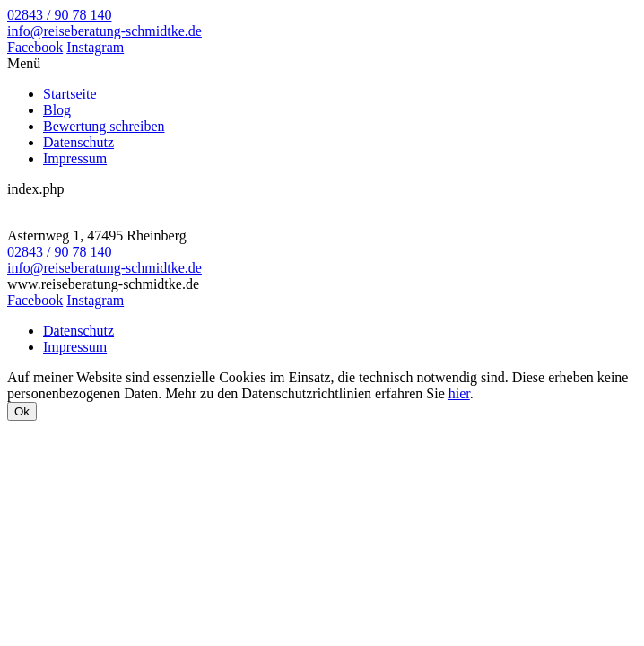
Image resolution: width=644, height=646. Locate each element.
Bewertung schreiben (104, 126)
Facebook (35, 47)
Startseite (70, 94)
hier (459, 393)
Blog (57, 110)
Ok (22, 411)
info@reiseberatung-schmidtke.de (104, 31)
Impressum (75, 158)
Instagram (95, 47)
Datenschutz (78, 142)
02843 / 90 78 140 (59, 15)
